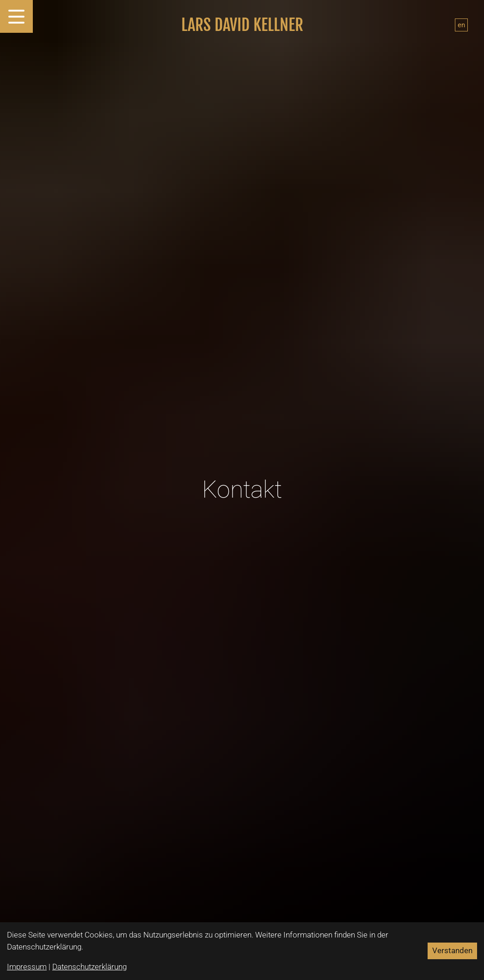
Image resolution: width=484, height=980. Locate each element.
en (461, 25)
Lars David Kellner (242, 25)
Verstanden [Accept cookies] (452, 950)
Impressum (27, 967)
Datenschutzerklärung (89, 967)
